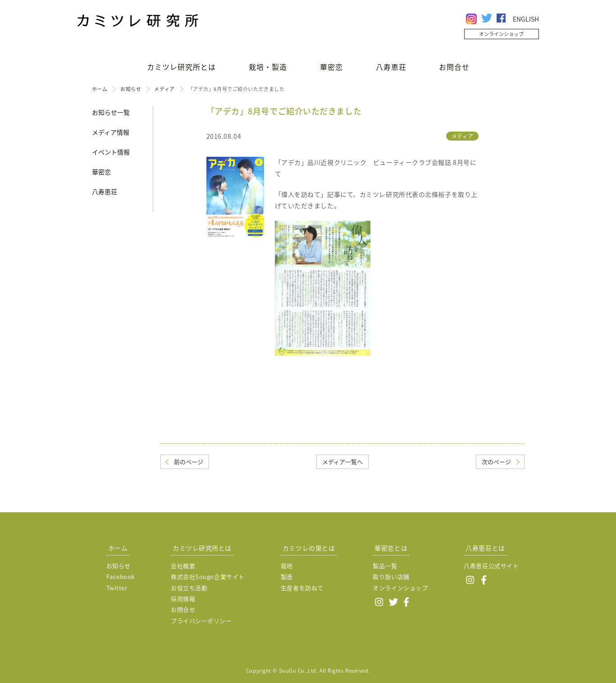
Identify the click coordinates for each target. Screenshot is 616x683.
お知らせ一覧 (111, 112)
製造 (287, 576)
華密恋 (331, 67)
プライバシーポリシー (201, 621)
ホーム (100, 89)
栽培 (287, 566)
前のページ (189, 462)
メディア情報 (111, 132)
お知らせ (131, 89)
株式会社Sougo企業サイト (208, 576)
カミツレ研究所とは (181, 67)
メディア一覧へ (342, 462)
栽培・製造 (268, 67)
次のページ (496, 462)
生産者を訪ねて (302, 588)
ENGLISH (526, 19)
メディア (164, 89)
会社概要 (183, 566)
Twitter (117, 588)
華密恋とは (391, 548)
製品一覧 (385, 566)
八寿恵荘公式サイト (491, 566)
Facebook (121, 576)
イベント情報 (111, 152)
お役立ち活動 (189, 588)
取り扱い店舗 (391, 576)
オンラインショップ (501, 34)
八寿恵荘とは (485, 548)
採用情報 (183, 599)
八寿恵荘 (391, 67)
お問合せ (454, 67)
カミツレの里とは (309, 548)
